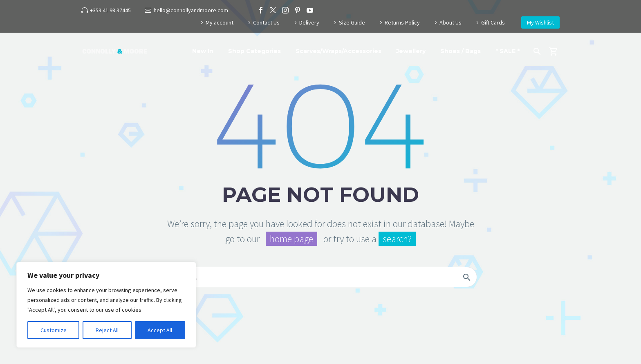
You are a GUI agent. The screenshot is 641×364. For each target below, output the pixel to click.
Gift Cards (493, 22)
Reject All (107, 330)
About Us (450, 22)
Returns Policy (402, 22)
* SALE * (508, 51)
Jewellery (411, 51)
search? (397, 239)
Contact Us (266, 22)
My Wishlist (540, 22)
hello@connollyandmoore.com (191, 10)
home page (291, 239)
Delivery (309, 22)
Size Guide (352, 22)
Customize (54, 330)
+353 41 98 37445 (110, 10)
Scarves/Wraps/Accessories (338, 51)
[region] (106, 305)
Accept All (160, 330)
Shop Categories (254, 51)
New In (203, 51)
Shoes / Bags (461, 51)
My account (220, 22)
